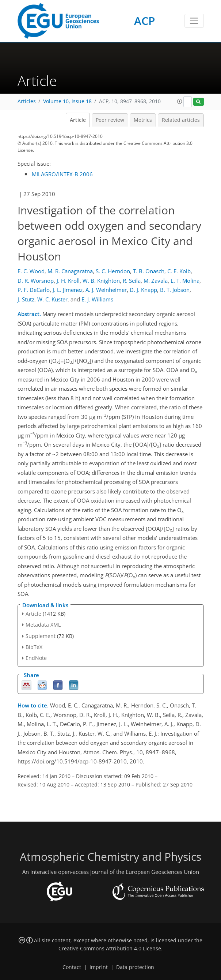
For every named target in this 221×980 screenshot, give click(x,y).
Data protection (135, 967)
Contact (72, 967)
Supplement (41, 636)
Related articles (181, 120)
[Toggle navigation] (194, 21)
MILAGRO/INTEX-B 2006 (62, 174)
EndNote (36, 658)
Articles (27, 101)
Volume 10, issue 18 (67, 101)
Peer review (110, 120)
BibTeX (34, 647)
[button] (180, 101)
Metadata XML (43, 625)
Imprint (99, 967)
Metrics (143, 120)
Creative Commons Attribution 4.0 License (110, 949)
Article (78, 120)
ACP (144, 21)
